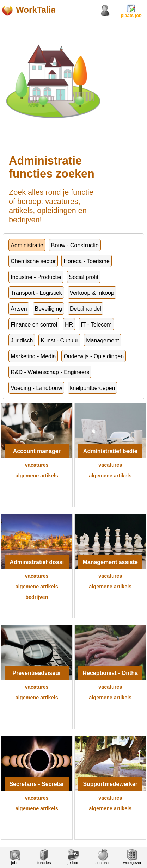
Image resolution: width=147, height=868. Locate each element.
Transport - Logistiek (36, 293)
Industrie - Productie (36, 277)
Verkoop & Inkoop (92, 293)
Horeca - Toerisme (86, 261)
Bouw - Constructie (75, 245)
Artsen (19, 309)
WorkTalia (36, 10)
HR (69, 325)
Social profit (84, 277)
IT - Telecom (96, 325)
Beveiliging (48, 309)
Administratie (27, 245)
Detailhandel (85, 309)
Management (102, 340)
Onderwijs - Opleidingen (94, 356)
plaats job (131, 13)
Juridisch (22, 340)
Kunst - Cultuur (59, 340)
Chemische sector (33, 261)
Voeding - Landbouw (36, 388)
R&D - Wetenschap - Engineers (50, 372)
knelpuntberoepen (92, 388)
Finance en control (34, 325)
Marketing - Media (33, 356)
